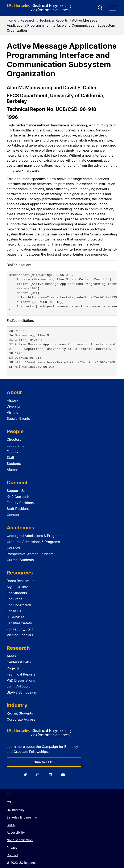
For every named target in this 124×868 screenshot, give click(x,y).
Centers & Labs (19, 662)
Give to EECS (44, 762)
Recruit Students (20, 713)
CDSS (11, 825)
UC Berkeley (16, 810)
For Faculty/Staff (20, 629)
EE (9, 795)
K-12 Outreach (18, 497)
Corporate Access (21, 719)
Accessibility (16, 832)
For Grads (15, 599)
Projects (13, 668)
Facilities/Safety (19, 623)
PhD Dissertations (21, 680)
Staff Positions (18, 509)
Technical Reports (54, 20)
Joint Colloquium (20, 686)
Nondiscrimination (20, 840)
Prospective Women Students (30, 554)
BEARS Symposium (22, 692)
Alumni (12, 470)
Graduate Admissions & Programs (33, 542)
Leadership (16, 446)
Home (11, 20)
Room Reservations (22, 581)
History (12, 400)
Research (28, 20)
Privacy (12, 848)
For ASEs (14, 611)
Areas (11, 656)
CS (9, 802)
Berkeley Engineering (22, 817)
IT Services (16, 617)
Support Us (16, 491)
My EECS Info (18, 587)
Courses (13, 548)
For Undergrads (19, 605)
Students (14, 464)
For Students (17, 593)
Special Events (18, 418)
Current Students (20, 560)
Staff (11, 457)
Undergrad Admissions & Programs (35, 536)
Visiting (13, 412)
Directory (14, 439)
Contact (13, 515)
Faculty (13, 452)
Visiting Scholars (20, 635)
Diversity (14, 406)
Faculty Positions (20, 503)
